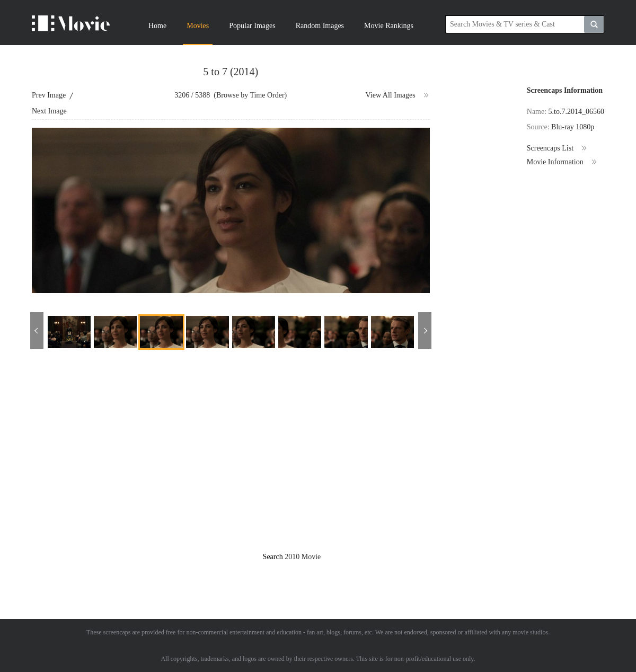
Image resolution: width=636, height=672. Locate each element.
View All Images (398, 95)
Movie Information (562, 162)
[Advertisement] (99, 460)
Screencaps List (557, 148)
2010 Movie (303, 557)
